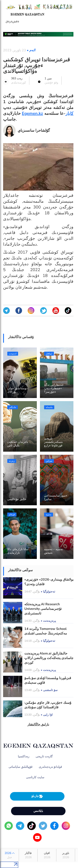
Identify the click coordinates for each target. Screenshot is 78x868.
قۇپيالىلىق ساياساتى (20, 767)
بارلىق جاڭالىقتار (38, 724)
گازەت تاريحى (44, 756)
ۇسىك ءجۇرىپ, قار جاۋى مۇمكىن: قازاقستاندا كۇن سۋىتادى (48, 705)
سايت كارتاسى (35, 777)
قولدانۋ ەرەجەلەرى (50, 767)
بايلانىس (38, 811)
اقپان (47, 855)
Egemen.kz (32, 113)
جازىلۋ (37, 796)
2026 (9, 855)
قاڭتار (28, 855)
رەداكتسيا (24, 756)
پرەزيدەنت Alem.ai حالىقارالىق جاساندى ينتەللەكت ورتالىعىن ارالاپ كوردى (49, 658)
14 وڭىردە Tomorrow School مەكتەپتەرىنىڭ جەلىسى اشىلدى (46, 631)
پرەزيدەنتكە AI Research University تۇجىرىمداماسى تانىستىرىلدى (43, 609)
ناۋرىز (66, 855)
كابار (69, 113)
